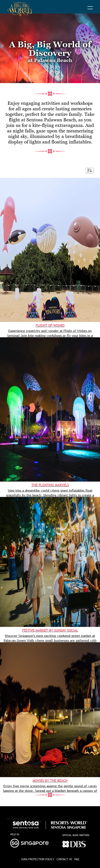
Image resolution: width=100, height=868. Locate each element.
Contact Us (64, 859)
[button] (90, 8)
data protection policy (38, 859)
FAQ (77, 859)
